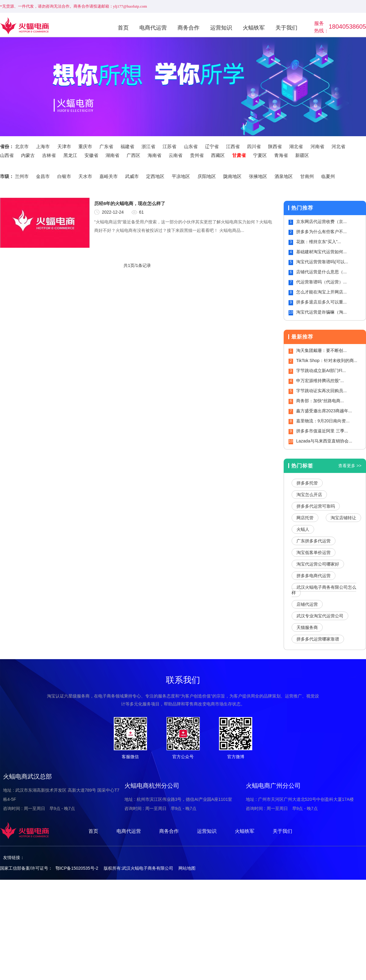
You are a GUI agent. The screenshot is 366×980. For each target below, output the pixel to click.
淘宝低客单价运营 (314, 552)
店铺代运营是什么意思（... (321, 272)
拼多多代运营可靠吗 (316, 506)
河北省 (338, 146)
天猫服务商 (307, 627)
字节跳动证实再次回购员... (321, 391)
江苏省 (169, 146)
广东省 (106, 146)
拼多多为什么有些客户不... (321, 232)
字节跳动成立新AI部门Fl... (321, 371)
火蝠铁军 (254, 28)
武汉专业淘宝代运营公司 (320, 616)
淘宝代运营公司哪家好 (318, 564)
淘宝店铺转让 (343, 518)
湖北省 (296, 146)
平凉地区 (181, 176)
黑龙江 (70, 155)
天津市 (64, 146)
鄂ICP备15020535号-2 (77, 868)
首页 (123, 28)
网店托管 (305, 518)
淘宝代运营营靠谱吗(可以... (322, 262)
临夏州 (328, 176)
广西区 (133, 155)
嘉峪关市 (109, 176)
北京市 (22, 146)
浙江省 (148, 146)
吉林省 (49, 155)
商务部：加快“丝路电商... (320, 401)
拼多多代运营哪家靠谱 (318, 639)
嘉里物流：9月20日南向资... (323, 421)
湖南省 (112, 155)
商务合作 (188, 28)
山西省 (7, 155)
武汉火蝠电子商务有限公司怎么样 (324, 590)
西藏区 (218, 155)
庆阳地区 (207, 176)
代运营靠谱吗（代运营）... (321, 282)
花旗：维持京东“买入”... (319, 242)
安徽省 (91, 155)
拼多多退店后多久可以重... (321, 302)
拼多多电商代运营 (314, 576)
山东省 (191, 146)
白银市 (64, 176)
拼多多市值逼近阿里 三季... (322, 431)
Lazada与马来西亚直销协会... (324, 441)
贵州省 (197, 155)
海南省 (154, 155)
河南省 (317, 146)
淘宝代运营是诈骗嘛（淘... (321, 312)
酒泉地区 (284, 176)
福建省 (127, 146)
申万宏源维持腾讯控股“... (320, 381)
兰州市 (22, 176)
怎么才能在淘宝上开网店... (321, 292)
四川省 (254, 146)
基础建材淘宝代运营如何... (321, 252)
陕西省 (275, 146)
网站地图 (187, 868)
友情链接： (14, 857)
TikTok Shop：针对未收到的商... (327, 360)
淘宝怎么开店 (309, 495)
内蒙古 (28, 155)
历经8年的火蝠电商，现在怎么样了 (130, 203)
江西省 (233, 146)
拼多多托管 (307, 483)
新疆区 (302, 155)
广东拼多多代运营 (314, 541)
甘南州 (307, 176)
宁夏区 (260, 155)
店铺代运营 (307, 604)
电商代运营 (153, 28)
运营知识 (221, 28)
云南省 (176, 155)
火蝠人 (303, 529)
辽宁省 (212, 146)
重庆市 (85, 146)
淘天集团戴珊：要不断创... (321, 350)
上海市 (43, 146)
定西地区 (155, 176)
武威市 (132, 176)
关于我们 (286, 28)
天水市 (85, 176)
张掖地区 (258, 176)
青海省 (281, 155)
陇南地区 (232, 176)
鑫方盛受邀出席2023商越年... (324, 411)
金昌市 (43, 176)
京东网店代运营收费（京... (321, 222)
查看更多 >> (350, 466)
